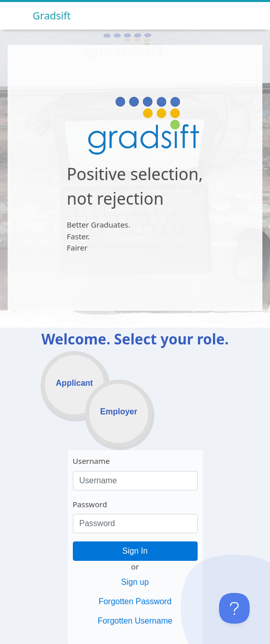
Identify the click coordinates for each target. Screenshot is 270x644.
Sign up (135, 582)
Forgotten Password (135, 601)
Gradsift (52, 16)
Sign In (135, 551)
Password (90, 504)
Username (91, 461)
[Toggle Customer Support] (234, 608)
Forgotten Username (135, 621)
